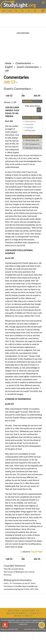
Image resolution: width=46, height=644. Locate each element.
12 (9, 96)
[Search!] (39, 110)
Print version (30, 121)
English (9, 67)
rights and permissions (16, 613)
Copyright (29, 127)
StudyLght (15, 5)
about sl (18, 616)
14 (37, 96)
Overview (29, 124)
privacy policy (29, 610)
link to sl (28, 616)
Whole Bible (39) (32, 140)
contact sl (34, 613)
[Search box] (30, 110)
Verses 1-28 (10, 102)
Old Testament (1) (32, 144)
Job (7, 70)
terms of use (13, 610)
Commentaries (23, 63)
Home (8, 63)
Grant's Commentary (28, 67)
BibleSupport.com (22, 572)
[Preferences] (43, 11)
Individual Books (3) (33, 148)
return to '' (32, 552)
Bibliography (30, 130)
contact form (23, 624)
